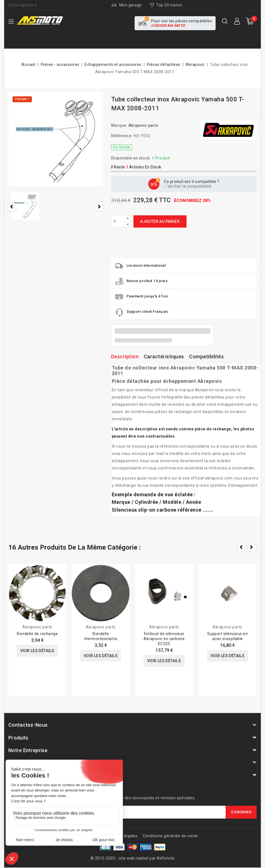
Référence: (122, 136)
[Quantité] (118, 221)
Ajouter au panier (160, 221)
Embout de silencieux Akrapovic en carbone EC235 (164, 639)
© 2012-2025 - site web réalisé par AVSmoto (133, 858)
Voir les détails (37, 651)
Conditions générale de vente (170, 836)
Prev (242, 547)
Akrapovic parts (143, 125)
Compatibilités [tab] (206, 356)
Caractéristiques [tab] (164, 356)
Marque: (119, 125)
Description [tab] (125, 356)
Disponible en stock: (131, 158)
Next (252, 547)
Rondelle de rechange (37, 634)
